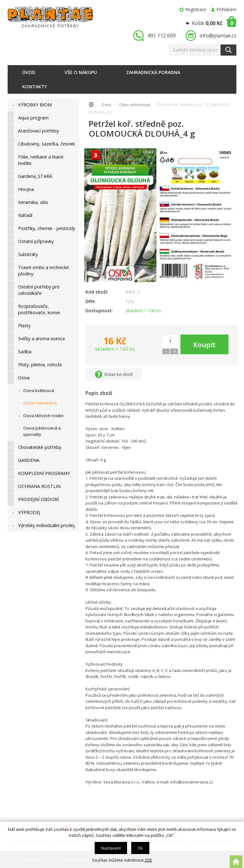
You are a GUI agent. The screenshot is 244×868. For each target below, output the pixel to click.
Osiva (106, 105)
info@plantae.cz (218, 36)
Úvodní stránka (91, 106)
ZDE (148, 860)
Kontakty (35, 87)
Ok (140, 848)
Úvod (29, 72)
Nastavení (111, 848)
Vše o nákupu (81, 72)
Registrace (196, 9)
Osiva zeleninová (134, 105)
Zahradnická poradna (153, 72)
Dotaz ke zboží (119, 374)
